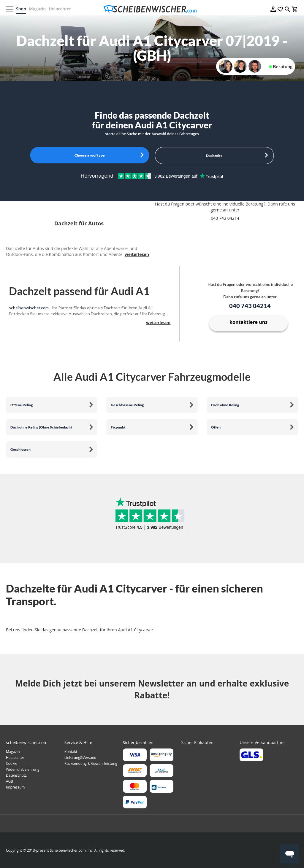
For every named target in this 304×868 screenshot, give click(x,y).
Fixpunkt (118, 427)
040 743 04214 (250, 306)
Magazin (37, 9)
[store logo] (152, 9)
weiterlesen (137, 254)
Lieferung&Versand (80, 758)
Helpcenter (60, 9)
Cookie (12, 763)
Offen (216, 427)
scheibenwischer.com (29, 308)
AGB (9, 781)
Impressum (15, 787)
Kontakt (71, 752)
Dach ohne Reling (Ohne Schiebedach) (41, 427)
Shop (21, 9)
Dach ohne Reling (225, 405)
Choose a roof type (90, 155)
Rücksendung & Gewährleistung (91, 763)
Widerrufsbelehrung (23, 769)
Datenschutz (16, 775)
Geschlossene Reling (127, 405)
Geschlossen (20, 449)
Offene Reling (22, 405)
